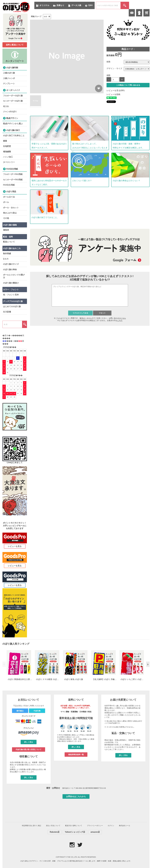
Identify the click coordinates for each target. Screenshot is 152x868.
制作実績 (7, 254)
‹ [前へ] (4, 664)
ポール (6, 202)
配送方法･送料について (74, 826)
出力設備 (7, 312)
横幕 (5, 141)
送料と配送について (15, 45)
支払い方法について (53, 826)
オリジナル (44, 5)
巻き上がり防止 (10, 213)
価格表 (6, 230)
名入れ (6, 106)
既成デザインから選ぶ (13, 124)
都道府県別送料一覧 (76, 755)
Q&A (90, 5)
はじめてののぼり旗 (12, 306)
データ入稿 (76, 5)
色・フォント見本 (11, 295)
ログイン (111, 826)
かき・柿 (47, 17)
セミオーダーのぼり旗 (13, 101)
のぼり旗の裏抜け (11, 283)
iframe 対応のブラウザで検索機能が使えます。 (90, 299)
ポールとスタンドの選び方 (14, 276)
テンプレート (9, 84)
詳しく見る (29, 742)
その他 (6, 218)
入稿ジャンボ (9, 78)
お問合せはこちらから (76, 796)
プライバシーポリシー (95, 826)
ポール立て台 (9, 197)
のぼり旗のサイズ (11, 264)
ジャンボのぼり (10, 112)
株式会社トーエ (125, 826)
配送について (9, 242)
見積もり (60, 5)
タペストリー (9, 162)
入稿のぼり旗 (9, 73)
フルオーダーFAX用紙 (13, 174)
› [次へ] (148, 664)
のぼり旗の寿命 (10, 269)
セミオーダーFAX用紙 (13, 180)
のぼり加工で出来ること (14, 136)
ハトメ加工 (8, 157)
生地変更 (7, 146)
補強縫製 (7, 152)
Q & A (6, 259)
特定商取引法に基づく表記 (32, 826)
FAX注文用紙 (9, 185)
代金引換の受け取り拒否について (29, 749)
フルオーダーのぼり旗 (13, 96)
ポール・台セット (11, 208)
